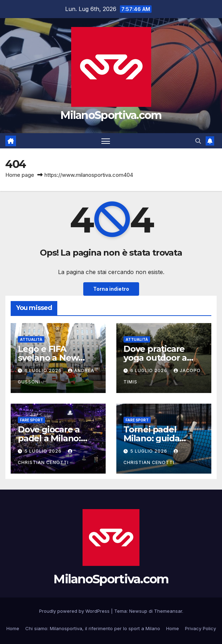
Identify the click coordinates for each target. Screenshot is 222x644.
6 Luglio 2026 (44, 370)
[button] (198, 141)
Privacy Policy (200, 628)
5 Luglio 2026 (44, 451)
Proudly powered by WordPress (75, 611)
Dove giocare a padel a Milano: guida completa (51, 438)
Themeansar (168, 611)
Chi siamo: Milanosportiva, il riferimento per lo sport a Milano (93, 628)
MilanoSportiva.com (111, 115)
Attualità (31, 339)
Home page (20, 175)
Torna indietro (111, 289)
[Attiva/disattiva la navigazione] (106, 141)
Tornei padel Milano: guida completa (151, 438)
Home (13, 628)
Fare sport (31, 420)
